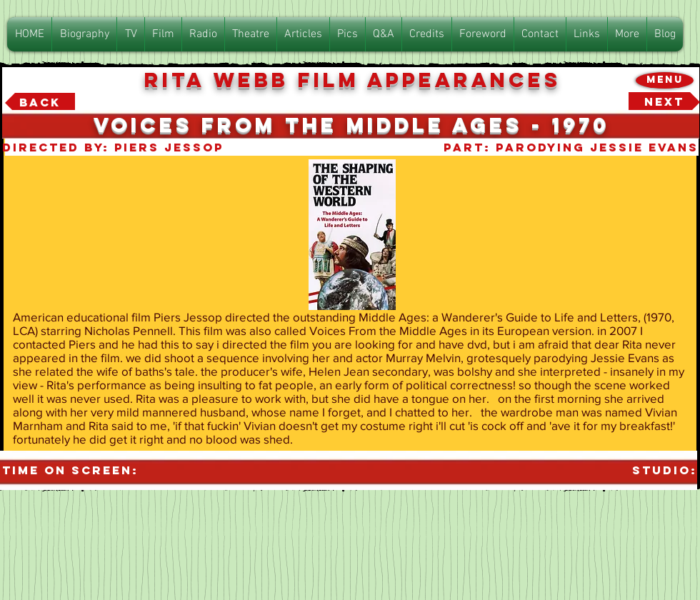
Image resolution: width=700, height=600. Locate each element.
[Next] (664, 102)
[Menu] (665, 80)
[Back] (40, 103)
